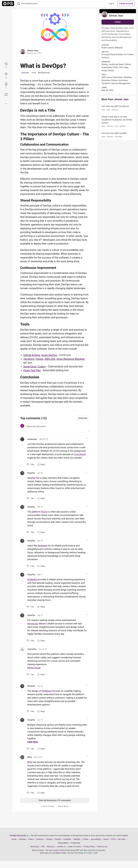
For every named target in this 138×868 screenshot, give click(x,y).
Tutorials (22, 839)
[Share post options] (6, 104)
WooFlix (31, 478)
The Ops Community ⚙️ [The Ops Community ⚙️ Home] (19, 836)
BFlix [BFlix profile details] (30, 757)
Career (106, 839)
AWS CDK (50, 359)
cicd (33, 73)
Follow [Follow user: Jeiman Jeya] (118, 22)
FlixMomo (47, 691)
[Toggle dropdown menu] (87, 438)
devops (25, 73)
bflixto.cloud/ (34, 668)
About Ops (35, 847)
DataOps (77, 839)
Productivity (75, 843)
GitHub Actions (32, 355)
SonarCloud (30, 366)
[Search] (19, 4)
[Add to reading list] (6, 86)
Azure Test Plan (32, 370)
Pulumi (39, 359)
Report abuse (63, 806)
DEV (78, 850)
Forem (41, 850)
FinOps (86, 839)
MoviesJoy (33, 624)
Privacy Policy (89, 847)
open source (54, 850)
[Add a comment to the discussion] (57, 428)
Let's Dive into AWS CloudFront (117, 108)
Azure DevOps (49, 355)
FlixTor (44, 512)
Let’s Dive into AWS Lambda (117, 135)
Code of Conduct (48, 806)
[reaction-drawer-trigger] (6, 65)
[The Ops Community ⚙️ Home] (8, 4)
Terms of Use (102, 847)
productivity (44, 73)
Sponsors (51, 847)
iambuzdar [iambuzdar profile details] (32, 439)
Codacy (42, 366)
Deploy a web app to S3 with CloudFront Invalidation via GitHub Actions (117, 122)
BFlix (30, 762)
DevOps (49, 839)
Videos (31, 839)
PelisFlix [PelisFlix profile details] (31, 473)
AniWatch (32, 579)
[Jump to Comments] (6, 75)
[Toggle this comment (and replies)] (22, 444)
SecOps (58, 839)
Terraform (29, 359)
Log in (111, 3)
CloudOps (67, 839)
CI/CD (113, 839)
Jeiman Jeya (33, 51)
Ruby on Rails (61, 853)
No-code (122, 839)
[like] (30, 464)
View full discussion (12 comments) (55, 800)
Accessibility (96, 839)
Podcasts (40, 839)
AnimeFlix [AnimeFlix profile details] (32, 649)
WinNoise (43, 546)
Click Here (33, 742)
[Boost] (6, 94)
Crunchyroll (80, 454)
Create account (126, 3)
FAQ (43, 847)
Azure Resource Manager (71, 359)
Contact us (61, 847)
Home (14, 839)
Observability (63, 843)
